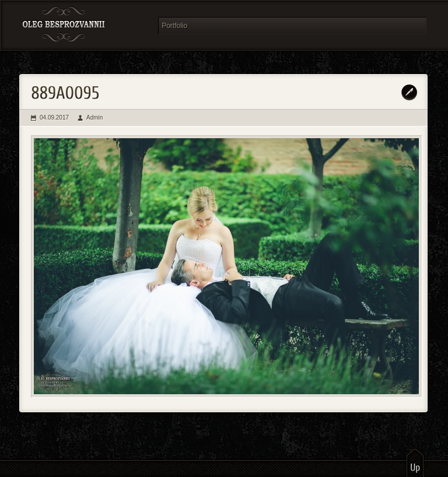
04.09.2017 (54, 118)
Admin (94, 118)
